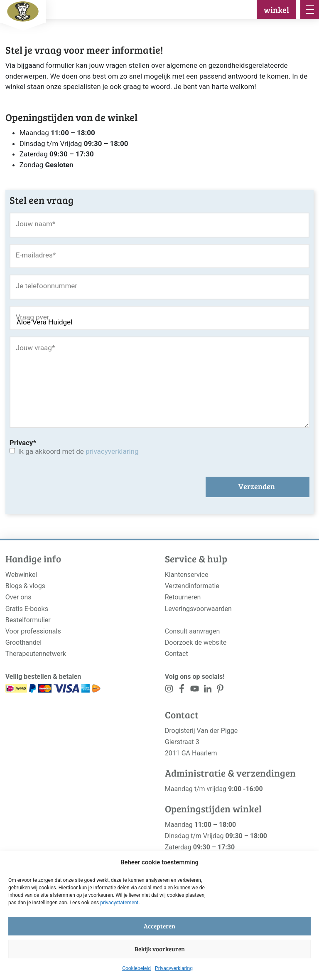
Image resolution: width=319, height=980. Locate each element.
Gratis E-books (27, 609)
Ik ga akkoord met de (79, 451)
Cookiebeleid (136, 968)
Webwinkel (21, 575)
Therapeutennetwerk (36, 654)
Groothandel (23, 642)
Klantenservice (187, 575)
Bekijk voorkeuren (160, 949)
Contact (177, 654)
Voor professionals (33, 631)
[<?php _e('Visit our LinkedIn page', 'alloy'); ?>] (207, 690)
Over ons (18, 597)
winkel (276, 10)
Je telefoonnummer (47, 286)
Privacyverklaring (174, 968)
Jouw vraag (35, 348)
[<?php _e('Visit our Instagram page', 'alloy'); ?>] (169, 690)
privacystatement (119, 903)
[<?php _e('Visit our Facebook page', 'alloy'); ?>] (182, 690)
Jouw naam (36, 224)
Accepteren (159, 926)
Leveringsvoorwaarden (198, 609)
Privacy (23, 443)
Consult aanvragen (193, 631)
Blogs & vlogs (25, 586)
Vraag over (33, 317)
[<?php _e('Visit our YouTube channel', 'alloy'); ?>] (195, 690)
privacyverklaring (112, 451)
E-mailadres (36, 255)
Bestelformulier (28, 620)
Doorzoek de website (196, 642)
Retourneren (183, 597)
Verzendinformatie (192, 586)
